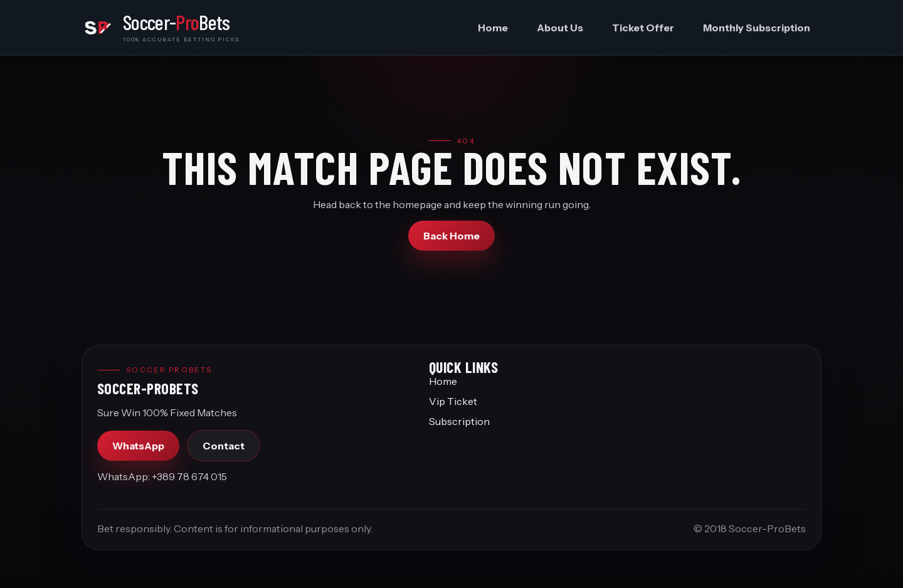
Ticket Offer (643, 28)
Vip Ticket (453, 401)
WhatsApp (138, 446)
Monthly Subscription (757, 28)
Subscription (459, 421)
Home (493, 28)
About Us (560, 28)
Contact (224, 446)
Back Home (451, 236)
